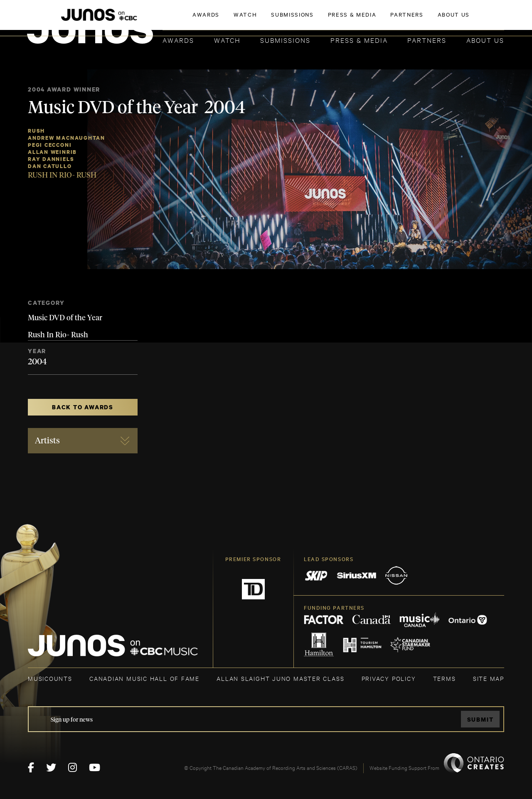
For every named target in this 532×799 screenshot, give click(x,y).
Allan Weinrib (52, 152)
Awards (178, 40)
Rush (36, 131)
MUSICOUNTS (50, 678)
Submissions (285, 40)
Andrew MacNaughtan (66, 138)
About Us (485, 40)
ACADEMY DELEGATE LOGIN (465, 20)
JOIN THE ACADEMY (388, 20)
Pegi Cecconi (50, 145)
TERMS (445, 678)
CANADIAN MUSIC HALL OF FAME (144, 678)
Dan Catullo (50, 166)
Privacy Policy (389, 678)
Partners (427, 40)
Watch (227, 40)
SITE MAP (489, 678)
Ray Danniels (51, 159)
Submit (480, 719)
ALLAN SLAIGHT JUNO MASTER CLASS (280, 678)
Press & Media (359, 40)
